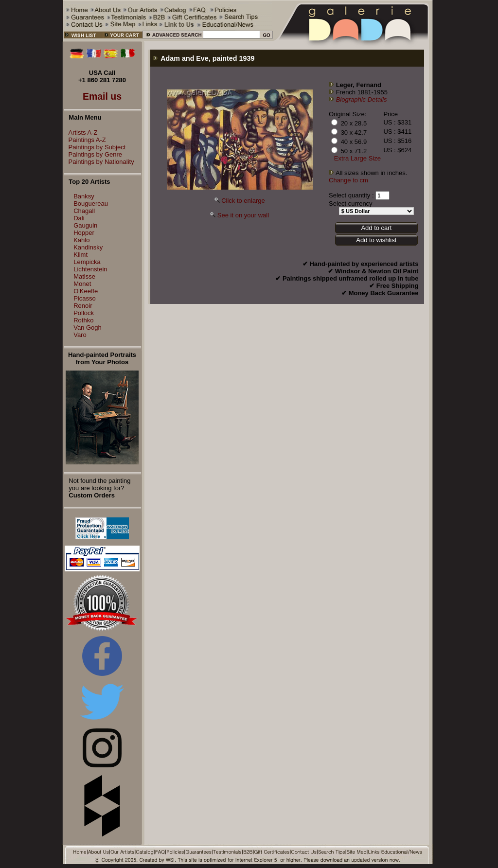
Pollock (84, 313)
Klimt (80, 255)
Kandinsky (88, 247)
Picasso (85, 298)
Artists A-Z (81, 133)
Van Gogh (88, 328)
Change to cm (348, 180)
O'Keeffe (86, 291)
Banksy (84, 196)
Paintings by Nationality (99, 162)
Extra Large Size (357, 158)
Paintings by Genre (93, 154)
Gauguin (85, 225)
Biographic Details (362, 99)
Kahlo (81, 240)
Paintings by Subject (95, 147)
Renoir (83, 306)
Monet (82, 284)
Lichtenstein (90, 269)
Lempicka (87, 262)
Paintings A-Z (85, 140)
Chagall (84, 211)
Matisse (84, 276)
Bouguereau (91, 204)
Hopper (84, 233)
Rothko (83, 320)
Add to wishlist (376, 240)
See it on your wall (243, 215)
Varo (80, 335)
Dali (79, 218)
